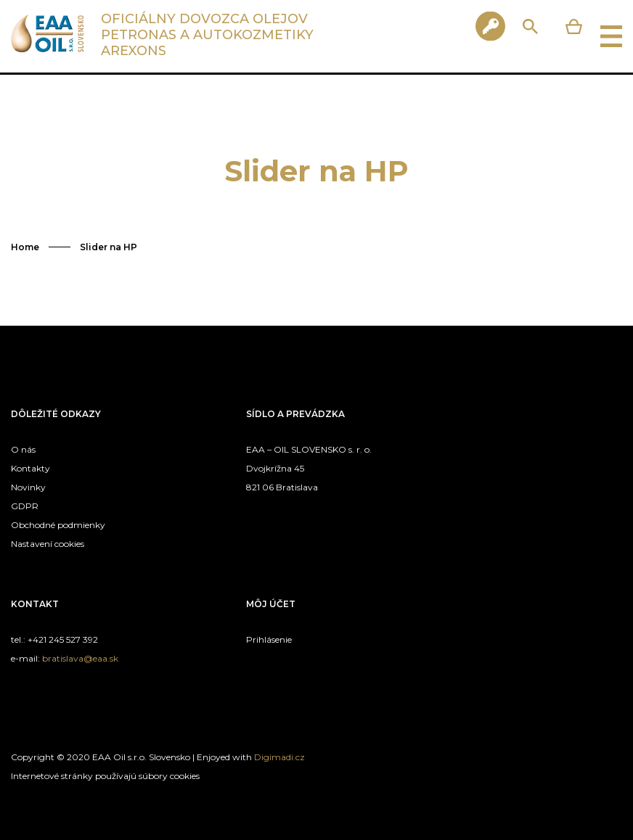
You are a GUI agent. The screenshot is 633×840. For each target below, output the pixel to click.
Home (25, 247)
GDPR (25, 506)
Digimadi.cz (279, 757)
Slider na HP (109, 247)
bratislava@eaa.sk (80, 658)
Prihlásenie (269, 639)
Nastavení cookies (48, 544)
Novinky (28, 487)
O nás (23, 449)
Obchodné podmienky (58, 525)
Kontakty (30, 468)
